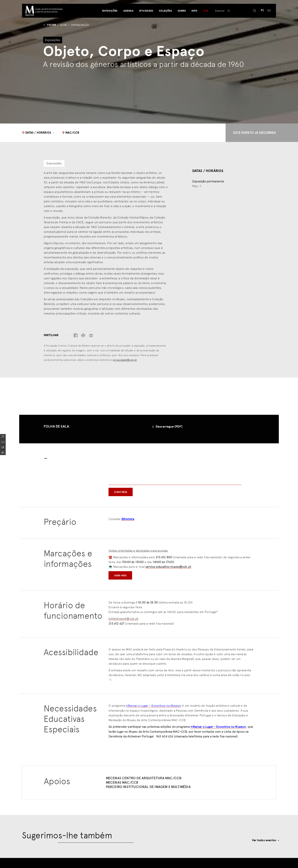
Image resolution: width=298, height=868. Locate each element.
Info (194, 22)
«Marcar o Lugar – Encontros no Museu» (154, 706)
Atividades (146, 22)
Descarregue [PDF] (169, 427)
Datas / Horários (38, 133)
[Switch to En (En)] (268, 22)
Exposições (109, 22)
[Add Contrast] (3, 447)
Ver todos (264, 841)
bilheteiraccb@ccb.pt (123, 619)
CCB (205, 22)
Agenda (128, 22)
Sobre (181, 22)
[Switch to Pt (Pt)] (261, 22)
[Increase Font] (3, 437)
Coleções (165, 22)
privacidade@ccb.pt (125, 360)
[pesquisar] (253, 22)
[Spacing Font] (3, 442)
